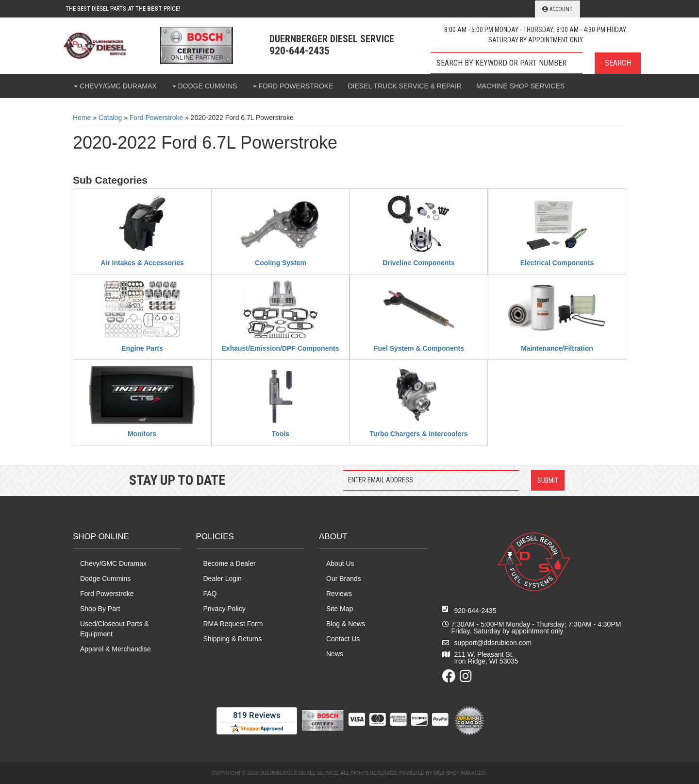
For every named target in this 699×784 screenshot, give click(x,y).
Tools (281, 434)
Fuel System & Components (419, 348)
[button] (536, 63)
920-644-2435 (475, 611)
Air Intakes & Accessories (142, 263)
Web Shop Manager (459, 773)
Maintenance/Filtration (557, 348)
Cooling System (281, 263)
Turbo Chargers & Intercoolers (418, 434)
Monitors (142, 434)
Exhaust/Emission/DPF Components (281, 348)
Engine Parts (142, 348)
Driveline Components (419, 263)
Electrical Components (557, 263)
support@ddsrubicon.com (493, 643)
